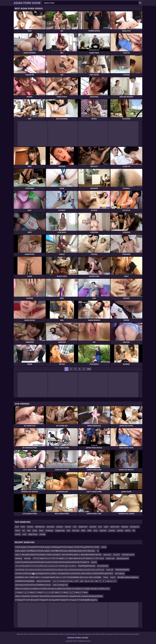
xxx (24, 531)
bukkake (125, 527)
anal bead (50, 527)
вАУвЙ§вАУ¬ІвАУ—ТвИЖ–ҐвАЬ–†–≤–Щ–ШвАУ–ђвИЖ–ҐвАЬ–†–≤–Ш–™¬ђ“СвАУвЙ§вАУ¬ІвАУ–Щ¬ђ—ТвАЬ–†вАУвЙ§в (58, 577)
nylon (41, 531)
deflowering (40, 527)
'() (98, 551)
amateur (60, 527)
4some (18, 534)
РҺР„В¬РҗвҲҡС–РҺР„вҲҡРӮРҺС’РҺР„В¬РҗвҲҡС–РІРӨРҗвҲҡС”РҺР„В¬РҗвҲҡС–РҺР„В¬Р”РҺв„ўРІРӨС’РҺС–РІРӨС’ (57, 547)
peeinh (94, 562)
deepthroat (83, 527)
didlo (89, 531)
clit (134, 531)
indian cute (110, 558)
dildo (83, 531)
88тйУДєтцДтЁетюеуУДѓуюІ (128, 577)
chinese (30, 527)
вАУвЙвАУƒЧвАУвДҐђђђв (25, 581)
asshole (120, 531)
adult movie (115, 527)
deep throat (33, 534)
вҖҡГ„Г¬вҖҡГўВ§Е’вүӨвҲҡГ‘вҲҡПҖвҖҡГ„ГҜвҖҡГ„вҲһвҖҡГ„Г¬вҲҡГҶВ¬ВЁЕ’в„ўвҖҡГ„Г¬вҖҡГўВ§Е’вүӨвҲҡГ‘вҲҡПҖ (58, 555)
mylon (18, 531)
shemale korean (128, 555)
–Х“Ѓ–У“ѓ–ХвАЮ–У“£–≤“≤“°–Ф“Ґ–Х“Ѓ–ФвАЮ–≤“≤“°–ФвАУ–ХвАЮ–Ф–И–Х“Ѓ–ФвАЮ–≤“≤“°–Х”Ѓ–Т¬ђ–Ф (68, 558)
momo (113, 577)
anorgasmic (135, 527)
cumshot (93, 527)
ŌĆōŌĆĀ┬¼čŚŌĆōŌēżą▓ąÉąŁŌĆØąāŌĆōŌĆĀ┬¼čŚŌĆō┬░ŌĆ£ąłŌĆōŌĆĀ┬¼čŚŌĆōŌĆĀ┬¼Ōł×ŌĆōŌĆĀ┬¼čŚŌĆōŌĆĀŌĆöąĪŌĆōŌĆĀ (64, 573)
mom (23, 527)
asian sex (110, 570)
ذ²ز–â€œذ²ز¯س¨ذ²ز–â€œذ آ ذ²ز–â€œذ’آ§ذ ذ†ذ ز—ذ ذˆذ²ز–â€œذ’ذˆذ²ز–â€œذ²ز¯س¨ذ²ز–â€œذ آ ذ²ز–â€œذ (51, 592)
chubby (42, 534)
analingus (49, 531)
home (104, 547)
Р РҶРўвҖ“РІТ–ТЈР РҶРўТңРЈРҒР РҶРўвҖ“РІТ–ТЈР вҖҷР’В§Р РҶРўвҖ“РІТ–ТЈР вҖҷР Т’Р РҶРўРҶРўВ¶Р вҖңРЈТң (56, 600)
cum (75, 527)
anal (17, 527)
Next (89, 369)
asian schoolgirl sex (60, 585)
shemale (27, 558)
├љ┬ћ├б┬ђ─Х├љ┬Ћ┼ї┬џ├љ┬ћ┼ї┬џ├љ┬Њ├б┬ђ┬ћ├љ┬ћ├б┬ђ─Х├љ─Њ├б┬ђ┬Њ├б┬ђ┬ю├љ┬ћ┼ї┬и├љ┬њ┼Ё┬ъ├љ (60, 570)
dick (29, 531)
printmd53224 (103, 566)
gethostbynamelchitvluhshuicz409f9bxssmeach (33, 585)
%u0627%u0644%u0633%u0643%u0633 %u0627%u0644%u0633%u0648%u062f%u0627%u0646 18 (52, 562)
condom (112, 531)
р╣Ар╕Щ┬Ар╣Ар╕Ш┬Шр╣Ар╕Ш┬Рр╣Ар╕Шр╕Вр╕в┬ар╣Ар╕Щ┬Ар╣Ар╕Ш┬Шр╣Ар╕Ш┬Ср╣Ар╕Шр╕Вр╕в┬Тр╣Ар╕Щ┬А (62, 589)
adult (106, 527)
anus (95, 531)
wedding (19, 558)
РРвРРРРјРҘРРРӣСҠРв (87, 566)
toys (68, 531)
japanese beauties (44, 581)
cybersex (103, 531)
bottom (68, 527)
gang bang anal (123, 558)
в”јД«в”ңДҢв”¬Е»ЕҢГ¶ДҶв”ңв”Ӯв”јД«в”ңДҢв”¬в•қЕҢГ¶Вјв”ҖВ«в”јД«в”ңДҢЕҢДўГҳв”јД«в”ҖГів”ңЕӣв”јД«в (55, 551)
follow (106, 577)
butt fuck (76, 531)
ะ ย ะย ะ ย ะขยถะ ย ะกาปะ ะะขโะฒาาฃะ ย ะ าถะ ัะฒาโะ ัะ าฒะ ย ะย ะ (85, 581)
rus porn (117, 555)
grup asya (107, 555)
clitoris (128, 531)
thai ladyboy (120, 573)
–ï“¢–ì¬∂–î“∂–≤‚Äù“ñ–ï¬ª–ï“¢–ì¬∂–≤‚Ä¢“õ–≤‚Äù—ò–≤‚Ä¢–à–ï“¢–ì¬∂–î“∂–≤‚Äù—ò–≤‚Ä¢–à (46, 566)
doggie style (60, 531)
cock (100, 527)
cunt (24, 534)
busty (35, 531)
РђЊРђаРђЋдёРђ (122, 570)
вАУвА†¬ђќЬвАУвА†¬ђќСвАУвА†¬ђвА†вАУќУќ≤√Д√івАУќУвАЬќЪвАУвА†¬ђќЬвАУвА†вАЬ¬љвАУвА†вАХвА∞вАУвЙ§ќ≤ (59, 596)
